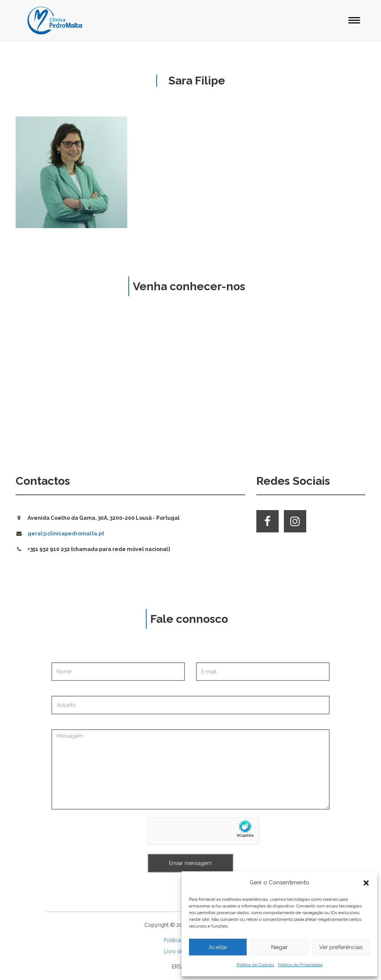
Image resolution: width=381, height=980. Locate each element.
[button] (366, 883)
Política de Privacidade (300, 965)
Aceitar (218, 947)
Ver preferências (341, 947)
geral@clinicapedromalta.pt (66, 534)
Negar (279, 947)
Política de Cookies (255, 965)
